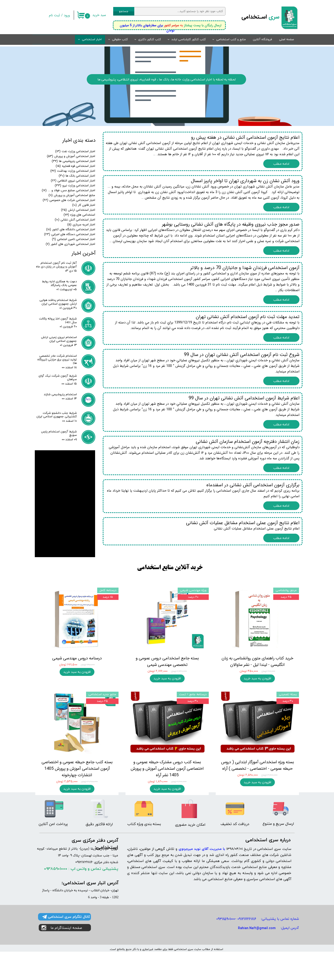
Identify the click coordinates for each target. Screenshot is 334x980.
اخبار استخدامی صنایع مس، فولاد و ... (68, 190)
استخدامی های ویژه (79, 215)
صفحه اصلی (286, 39)
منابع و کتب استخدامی (231, 39)
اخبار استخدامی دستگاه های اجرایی (70, 234)
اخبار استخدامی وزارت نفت (75, 151)
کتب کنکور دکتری (150, 39)
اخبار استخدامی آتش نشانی (75, 220)
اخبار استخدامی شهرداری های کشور (70, 244)
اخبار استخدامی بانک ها (77, 176)
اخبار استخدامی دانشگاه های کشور (71, 229)
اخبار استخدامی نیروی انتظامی (73, 181)
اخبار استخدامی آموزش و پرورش (71, 156)
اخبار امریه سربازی (81, 225)
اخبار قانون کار (84, 205)
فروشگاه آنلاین (262, 39)
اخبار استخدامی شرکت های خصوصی (69, 200)
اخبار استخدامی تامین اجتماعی (74, 239)
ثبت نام (55, 15)
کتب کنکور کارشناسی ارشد (189, 39)
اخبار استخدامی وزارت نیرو (75, 186)
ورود (67, 15)
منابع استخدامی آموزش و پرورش (72, 195)
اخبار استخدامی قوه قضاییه (75, 166)
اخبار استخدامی (92, 39)
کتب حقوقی (120, 39)
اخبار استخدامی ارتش (78, 210)
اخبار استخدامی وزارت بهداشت (73, 171)
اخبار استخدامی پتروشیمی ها (73, 161)
